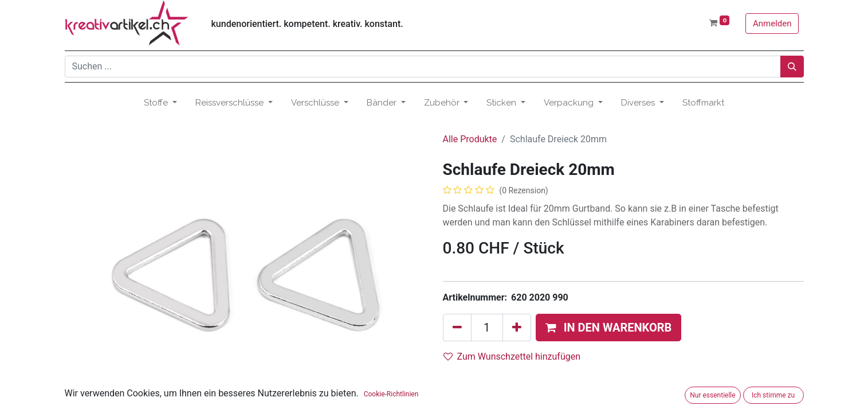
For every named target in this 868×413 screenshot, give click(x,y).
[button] (609, 328)
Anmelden (772, 24)
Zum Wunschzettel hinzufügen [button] (512, 356)
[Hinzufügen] (517, 328)
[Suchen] (792, 67)
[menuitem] (703, 103)
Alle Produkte (470, 139)
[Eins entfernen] (457, 328)
